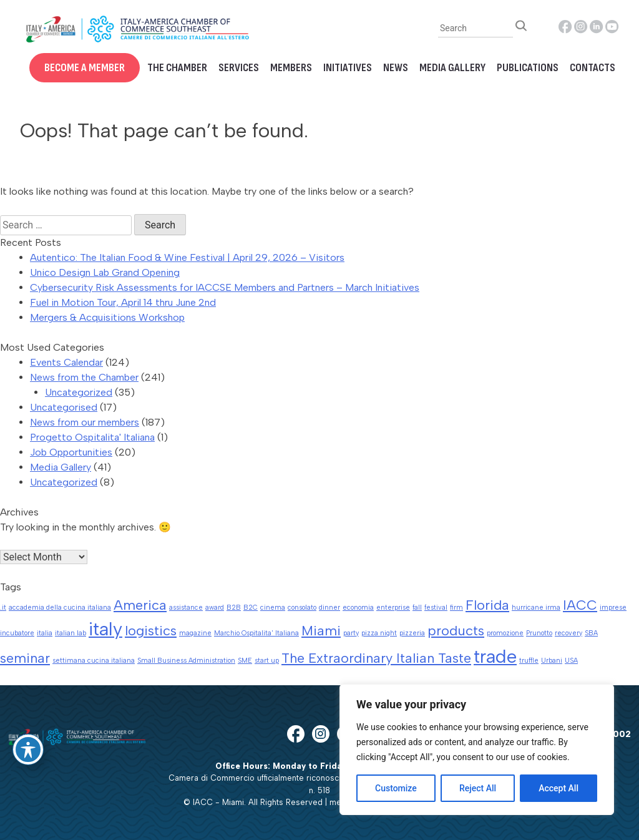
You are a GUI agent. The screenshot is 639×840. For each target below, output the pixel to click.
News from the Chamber (84, 377)
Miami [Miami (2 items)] (321, 630)
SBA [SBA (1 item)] (591, 633)
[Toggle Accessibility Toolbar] (28, 750)
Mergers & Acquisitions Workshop (107, 317)
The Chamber (177, 68)
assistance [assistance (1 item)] (186, 608)
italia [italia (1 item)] (45, 633)
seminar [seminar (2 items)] (25, 658)
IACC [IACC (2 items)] (580, 605)
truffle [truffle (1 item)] (529, 661)
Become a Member (85, 68)
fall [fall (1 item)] (417, 608)
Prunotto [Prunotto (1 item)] (539, 633)
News (396, 68)
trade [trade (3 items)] (495, 656)
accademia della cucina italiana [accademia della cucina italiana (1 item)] (60, 608)
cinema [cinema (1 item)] (273, 608)
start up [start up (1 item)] (267, 661)
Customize (396, 788)
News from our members (85, 422)
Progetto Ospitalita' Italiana (92, 437)
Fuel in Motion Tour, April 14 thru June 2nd (123, 302)
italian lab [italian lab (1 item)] (71, 633)
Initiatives (348, 68)
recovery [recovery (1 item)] (568, 633)
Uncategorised (64, 407)
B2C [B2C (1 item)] (251, 608)
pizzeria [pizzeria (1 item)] (412, 633)
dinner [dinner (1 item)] (329, 608)
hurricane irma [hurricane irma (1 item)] (536, 608)
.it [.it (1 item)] (3, 608)
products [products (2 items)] (456, 630)
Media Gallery (452, 68)
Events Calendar (66, 362)
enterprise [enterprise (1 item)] (393, 608)
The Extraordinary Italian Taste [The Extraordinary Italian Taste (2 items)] (376, 658)
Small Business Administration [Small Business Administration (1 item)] (186, 661)
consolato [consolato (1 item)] (302, 608)
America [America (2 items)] (140, 605)
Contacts (593, 68)
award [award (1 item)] (215, 608)
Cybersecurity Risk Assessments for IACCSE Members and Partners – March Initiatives (225, 287)
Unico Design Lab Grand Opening (105, 272)
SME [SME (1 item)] (245, 661)
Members (291, 68)
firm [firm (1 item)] (456, 608)
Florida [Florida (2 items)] (487, 605)
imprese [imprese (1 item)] (613, 608)
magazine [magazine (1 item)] (195, 633)
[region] (477, 750)
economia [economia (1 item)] (358, 608)
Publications (528, 68)
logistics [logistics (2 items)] (151, 630)
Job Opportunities (71, 452)
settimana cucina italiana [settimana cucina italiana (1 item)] (94, 661)
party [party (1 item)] (351, 633)
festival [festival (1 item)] (436, 608)
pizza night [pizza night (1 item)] (379, 633)
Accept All (559, 788)
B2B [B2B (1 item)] (234, 608)
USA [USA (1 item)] (571, 661)
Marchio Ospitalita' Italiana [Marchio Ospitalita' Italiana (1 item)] (256, 633)
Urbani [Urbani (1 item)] (552, 661)
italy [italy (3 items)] (105, 629)
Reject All (478, 788)
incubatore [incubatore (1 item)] (17, 633)
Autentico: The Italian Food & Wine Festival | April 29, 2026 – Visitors (187, 257)
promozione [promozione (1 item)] (505, 633)
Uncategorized (79, 392)
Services (239, 68)
